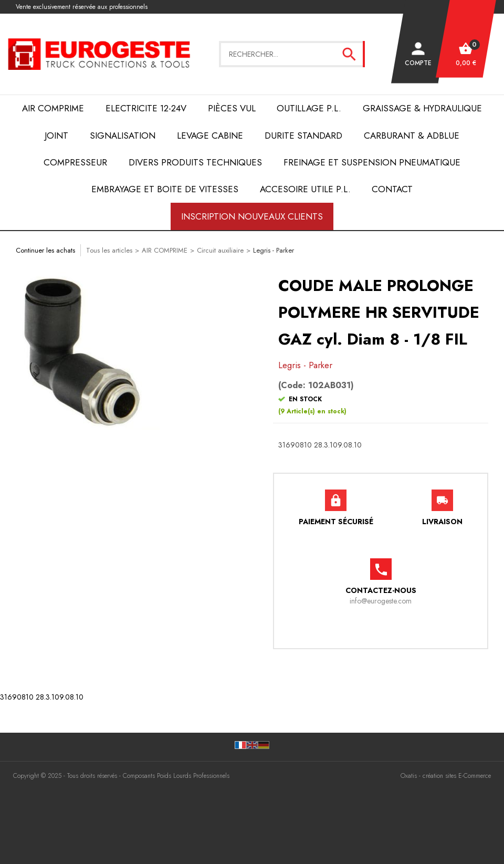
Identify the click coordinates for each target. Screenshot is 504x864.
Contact (392, 189)
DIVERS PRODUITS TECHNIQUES (195, 162)
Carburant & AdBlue (412, 136)
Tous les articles (109, 250)
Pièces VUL (232, 108)
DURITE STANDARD (303, 136)
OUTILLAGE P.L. (309, 108)
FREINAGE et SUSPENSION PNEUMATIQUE (372, 162)
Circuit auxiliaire (220, 250)
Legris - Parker (274, 250)
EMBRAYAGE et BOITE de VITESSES (165, 189)
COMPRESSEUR (75, 162)
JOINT (56, 136)
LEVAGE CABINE (210, 136)
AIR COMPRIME (53, 108)
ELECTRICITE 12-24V (146, 108)
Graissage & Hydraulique (422, 108)
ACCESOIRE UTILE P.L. (305, 189)
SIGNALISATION (123, 136)
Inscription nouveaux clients (252, 216)
